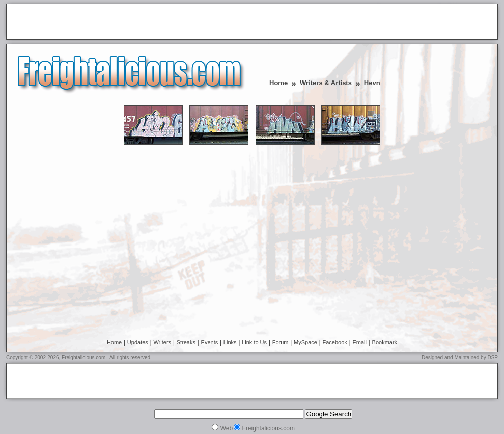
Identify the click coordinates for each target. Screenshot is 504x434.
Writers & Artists (326, 83)
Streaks (186, 342)
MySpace (305, 342)
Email (359, 342)
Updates (138, 342)
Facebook (335, 342)
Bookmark (385, 342)
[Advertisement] (129, 22)
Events (210, 342)
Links (230, 342)
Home (278, 83)
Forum (281, 342)
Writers (162, 342)
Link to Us (254, 342)
